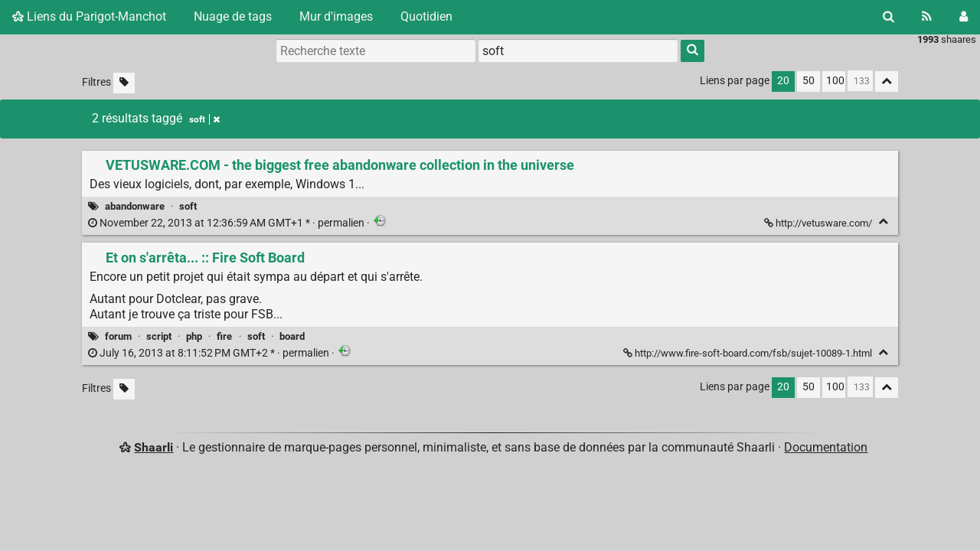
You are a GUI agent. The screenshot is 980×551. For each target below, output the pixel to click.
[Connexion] (964, 17)
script (159, 336)
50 (808, 81)
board (292, 336)
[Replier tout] (887, 82)
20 (783, 81)
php (194, 336)
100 (835, 81)
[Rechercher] (889, 17)
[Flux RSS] (927, 17)
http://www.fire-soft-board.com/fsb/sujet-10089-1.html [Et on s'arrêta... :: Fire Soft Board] (749, 353)
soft (188, 206)
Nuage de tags (233, 16)
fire (224, 336)
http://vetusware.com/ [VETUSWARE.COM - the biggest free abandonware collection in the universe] (819, 223)
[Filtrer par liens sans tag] (124, 83)
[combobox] (578, 51)
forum (118, 336)
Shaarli (154, 447)
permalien (227, 223)
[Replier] (883, 222)
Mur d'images (336, 16)
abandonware (135, 206)
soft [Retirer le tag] (204, 119)
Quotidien (426, 16)
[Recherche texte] (376, 51)
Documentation (826, 447)
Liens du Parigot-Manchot (89, 16)
